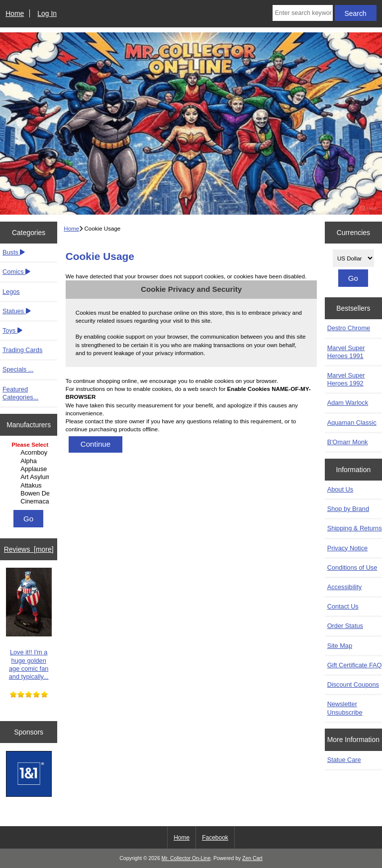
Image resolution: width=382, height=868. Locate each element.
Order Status (345, 626)
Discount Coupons (353, 684)
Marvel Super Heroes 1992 (346, 379)
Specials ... (18, 369)
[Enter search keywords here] (303, 13)
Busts (14, 252)
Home (15, 13)
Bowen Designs (30, 494)
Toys (12, 330)
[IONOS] (29, 775)
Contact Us (343, 606)
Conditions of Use (352, 567)
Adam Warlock (348, 403)
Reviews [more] (29, 549)
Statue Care (344, 760)
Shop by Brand (348, 509)
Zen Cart (252, 858)
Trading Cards (22, 350)
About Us (340, 489)
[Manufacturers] (29, 474)
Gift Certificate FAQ (355, 665)
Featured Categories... (20, 393)
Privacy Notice (347, 548)
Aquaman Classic (352, 423)
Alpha (30, 461)
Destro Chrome (349, 328)
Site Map (340, 646)
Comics (16, 272)
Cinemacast (30, 501)
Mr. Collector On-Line (186, 858)
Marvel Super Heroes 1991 (346, 352)
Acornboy (30, 453)
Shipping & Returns (355, 528)
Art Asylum (30, 477)
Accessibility (344, 587)
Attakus (30, 486)
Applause (30, 469)
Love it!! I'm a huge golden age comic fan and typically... (29, 624)
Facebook (215, 838)
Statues (17, 311)
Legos (11, 292)
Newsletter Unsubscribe (345, 708)
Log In (47, 13)
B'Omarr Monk (348, 442)
